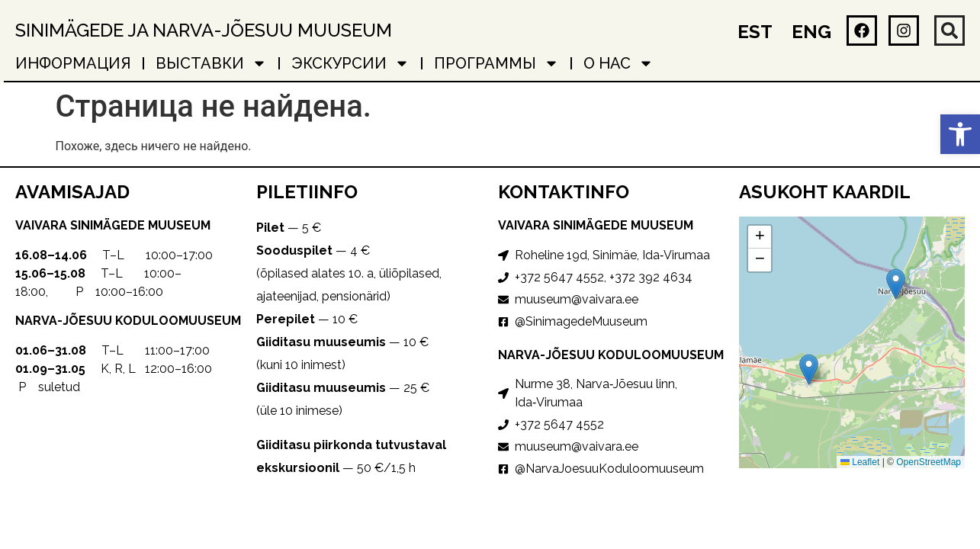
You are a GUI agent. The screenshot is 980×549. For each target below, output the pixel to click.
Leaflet (860, 462)
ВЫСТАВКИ (211, 63)
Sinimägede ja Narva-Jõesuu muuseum (204, 30)
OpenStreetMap (929, 462)
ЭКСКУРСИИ (350, 63)
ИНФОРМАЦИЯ (73, 63)
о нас (619, 63)
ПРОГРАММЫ (496, 63)
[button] (960, 134)
